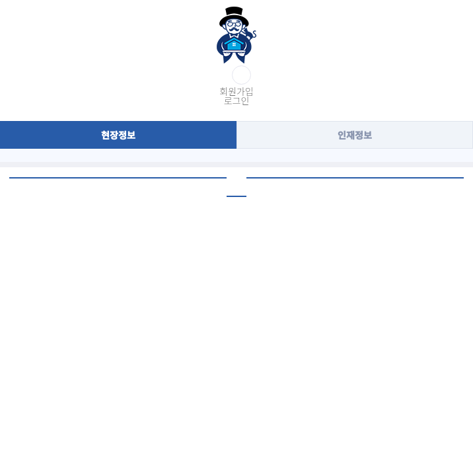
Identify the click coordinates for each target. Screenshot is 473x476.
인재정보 (355, 135)
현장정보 (118, 135)
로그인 (237, 100)
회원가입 (236, 91)
